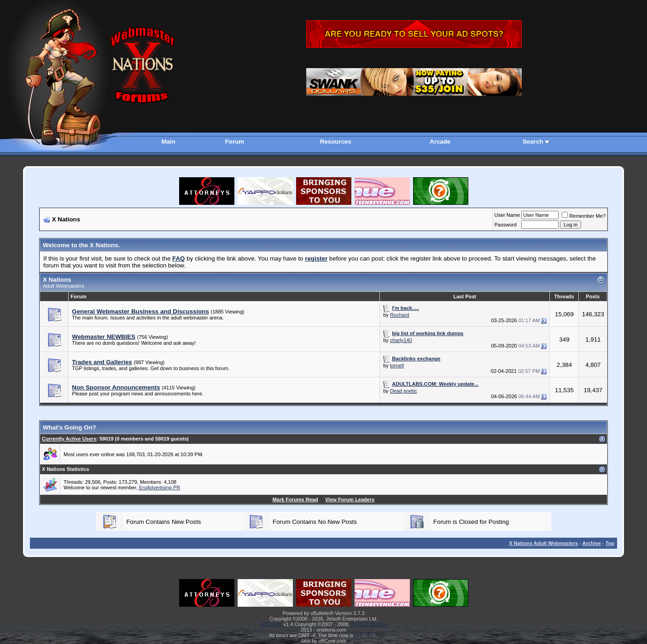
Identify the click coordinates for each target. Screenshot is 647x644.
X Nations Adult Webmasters (543, 543)
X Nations (57, 280)
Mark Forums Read (295, 499)
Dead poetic (404, 391)
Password (506, 225)
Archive (592, 543)
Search (533, 142)
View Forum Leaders (350, 499)
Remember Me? (584, 216)
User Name (507, 215)
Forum (235, 142)
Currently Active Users (69, 439)
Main (169, 142)
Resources (336, 142)
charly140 (401, 340)
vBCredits (271, 624)
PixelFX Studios (369, 624)
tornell (397, 366)
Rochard (400, 315)
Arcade (440, 142)
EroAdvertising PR (160, 487)
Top (610, 543)
